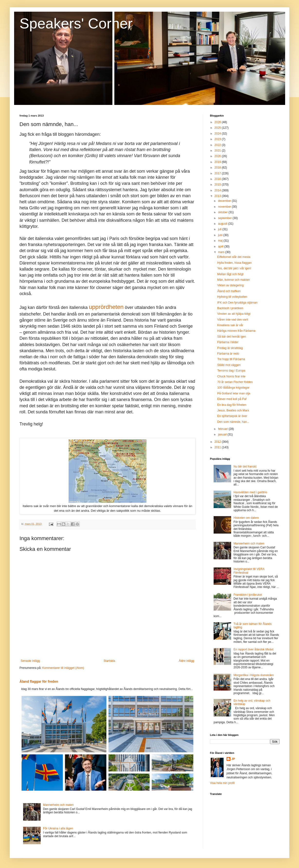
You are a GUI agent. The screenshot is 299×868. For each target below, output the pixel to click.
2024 (218, 134)
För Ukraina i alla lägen (58, 828)
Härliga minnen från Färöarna (236, 331)
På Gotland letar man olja (234, 393)
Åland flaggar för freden (39, 681)
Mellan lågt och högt (230, 274)
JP (233, 759)
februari (223, 429)
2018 (218, 168)
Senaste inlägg (30, 661)
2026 (218, 122)
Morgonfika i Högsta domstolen (254, 675)
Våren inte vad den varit (233, 320)
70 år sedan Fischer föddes (235, 382)
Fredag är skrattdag (230, 348)
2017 (218, 173)
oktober (223, 212)
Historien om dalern (246, 518)
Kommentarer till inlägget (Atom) (63, 668)
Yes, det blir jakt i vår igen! (234, 268)
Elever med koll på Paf (232, 399)
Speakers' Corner (76, 23)
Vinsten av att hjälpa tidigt (234, 314)
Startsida (109, 661)
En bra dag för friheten (232, 405)
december (225, 201)
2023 (218, 139)
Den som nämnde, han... (233, 422)
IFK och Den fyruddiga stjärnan (237, 303)
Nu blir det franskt (245, 467)
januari (223, 434)
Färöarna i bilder (228, 342)
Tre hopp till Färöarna (231, 359)
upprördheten (106, 307)
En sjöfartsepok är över (232, 416)
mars (222, 252)
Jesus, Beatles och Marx (233, 410)
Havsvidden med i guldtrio (250, 492)
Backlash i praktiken (230, 308)
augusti (223, 224)
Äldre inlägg (186, 661)
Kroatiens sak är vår (230, 325)
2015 (218, 185)
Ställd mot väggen (229, 365)
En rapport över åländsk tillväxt (254, 649)
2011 (218, 447)
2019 (218, 162)
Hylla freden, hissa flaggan (234, 263)
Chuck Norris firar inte (231, 376)
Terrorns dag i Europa (231, 371)
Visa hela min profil (222, 783)
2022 (218, 145)
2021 (218, 151)
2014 (218, 190)
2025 (218, 128)
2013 (218, 196)
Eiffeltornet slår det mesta (234, 257)
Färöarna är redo (228, 354)
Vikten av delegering (231, 285)
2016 (218, 179)
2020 (218, 156)
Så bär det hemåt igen (232, 337)
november (225, 207)
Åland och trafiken (229, 291)
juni (221, 235)
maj (221, 241)
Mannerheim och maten (58, 805)
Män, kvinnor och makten (234, 280)
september (225, 218)
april (221, 247)
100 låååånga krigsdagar (233, 388)
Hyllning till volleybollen (232, 297)
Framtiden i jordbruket (248, 595)
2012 (218, 442)
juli (220, 229)
